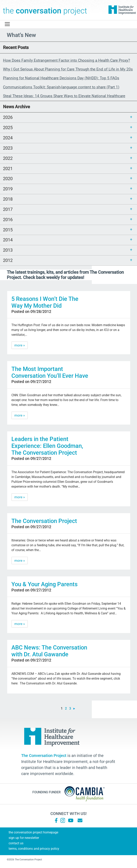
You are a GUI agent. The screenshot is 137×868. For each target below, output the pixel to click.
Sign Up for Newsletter (24, 838)
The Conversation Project (45, 10)
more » (20, 345)
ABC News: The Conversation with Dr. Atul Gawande (49, 651)
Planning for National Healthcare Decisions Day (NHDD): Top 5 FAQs (61, 78)
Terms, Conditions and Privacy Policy (34, 849)
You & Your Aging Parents (44, 584)
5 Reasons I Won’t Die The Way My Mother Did (45, 302)
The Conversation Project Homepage (33, 832)
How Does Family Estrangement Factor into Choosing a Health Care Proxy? (66, 60)
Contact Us (16, 843)
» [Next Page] (74, 709)
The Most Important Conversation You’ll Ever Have (50, 372)
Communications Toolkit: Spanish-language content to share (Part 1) (61, 87)
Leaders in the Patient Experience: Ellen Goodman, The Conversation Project (47, 446)
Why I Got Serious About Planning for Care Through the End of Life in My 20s (68, 69)
